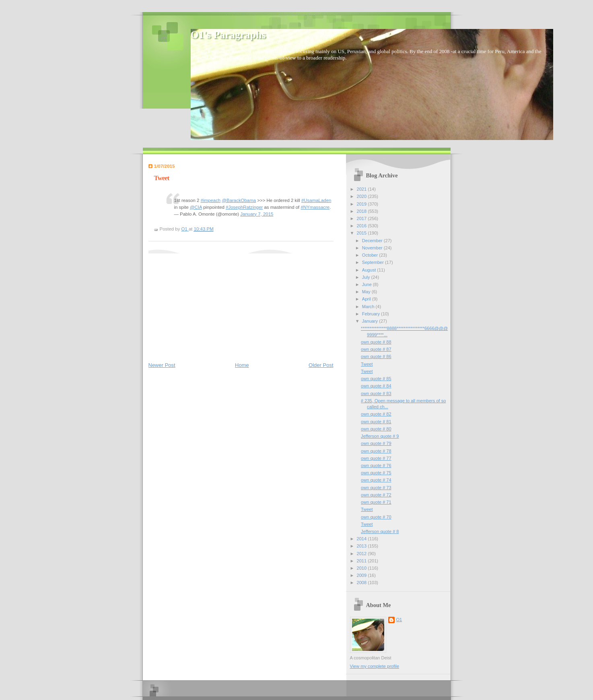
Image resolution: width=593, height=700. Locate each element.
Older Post (321, 365)
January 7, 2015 (257, 214)
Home (242, 365)
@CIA (196, 207)
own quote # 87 (376, 349)
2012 (362, 554)
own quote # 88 (376, 342)
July (367, 277)
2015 (362, 233)
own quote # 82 (376, 414)
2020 (362, 196)
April (367, 299)
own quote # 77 (376, 458)
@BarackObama (239, 200)
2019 (362, 204)
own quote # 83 (376, 393)
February (372, 314)
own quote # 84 (376, 386)
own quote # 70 (376, 517)
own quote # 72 (376, 495)
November (373, 248)
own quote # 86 (376, 356)
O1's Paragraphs (228, 35)
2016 (362, 226)
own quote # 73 (376, 488)
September (374, 262)
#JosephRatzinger (244, 207)
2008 (362, 583)
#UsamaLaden (316, 200)
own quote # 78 (376, 451)
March (369, 307)
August (370, 270)
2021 (362, 189)
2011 (362, 561)
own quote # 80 (376, 429)
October (371, 255)
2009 (362, 575)
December (373, 241)
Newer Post (162, 365)
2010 (362, 568)
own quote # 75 (376, 473)
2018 (362, 211)
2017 (362, 218)
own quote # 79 (376, 443)
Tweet (367, 364)
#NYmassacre (315, 207)
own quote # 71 (376, 502)
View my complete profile (375, 666)
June (368, 284)
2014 (362, 539)
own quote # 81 (376, 422)
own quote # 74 (376, 480)
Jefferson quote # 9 (380, 436)
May (367, 292)
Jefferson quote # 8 (380, 531)
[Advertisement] (209, 304)
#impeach (211, 200)
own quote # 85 (376, 379)
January (371, 321)
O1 (399, 620)
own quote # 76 (376, 465)
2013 (362, 546)
